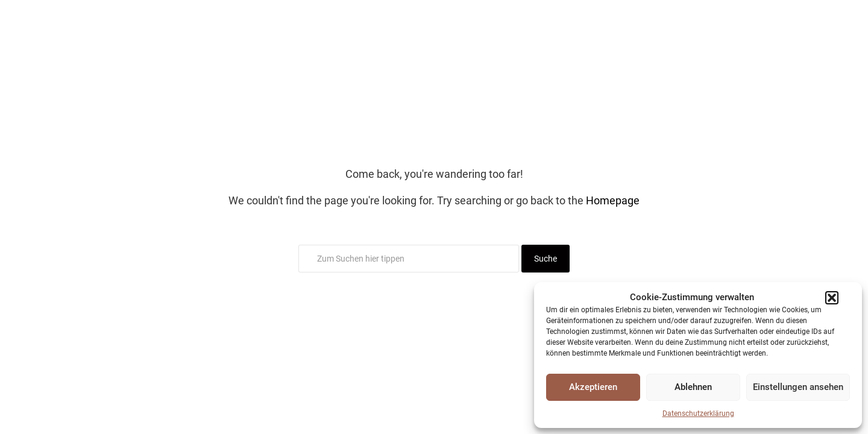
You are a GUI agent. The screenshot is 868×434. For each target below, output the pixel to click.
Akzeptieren (593, 387)
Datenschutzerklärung (698, 414)
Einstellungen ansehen (798, 387)
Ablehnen (693, 387)
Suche (546, 259)
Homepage (613, 200)
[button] (832, 298)
